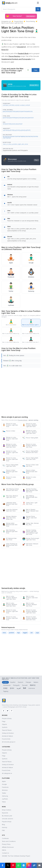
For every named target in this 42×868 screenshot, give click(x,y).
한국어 (12, 688)
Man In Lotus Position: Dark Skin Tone (30, 598)
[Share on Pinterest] (13, 865)
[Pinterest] (12, 711)
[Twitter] (8, 711)
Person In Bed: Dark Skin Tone (31, 465)
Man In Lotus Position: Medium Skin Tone (30, 605)
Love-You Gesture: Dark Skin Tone (10, 510)
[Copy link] (34, 865)
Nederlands (7, 685)
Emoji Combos (7, 810)
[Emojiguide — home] (10, 3)
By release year (7, 816)
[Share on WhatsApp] (18, 865)
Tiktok (4, 802)
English (5, 682)
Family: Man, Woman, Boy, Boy (31, 524)
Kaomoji (5, 827)
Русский (25, 685)
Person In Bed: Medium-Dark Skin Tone (30, 472)
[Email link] (39, 865)
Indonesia (32, 688)
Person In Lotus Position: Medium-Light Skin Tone (30, 425)
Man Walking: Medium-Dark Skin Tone (30, 497)
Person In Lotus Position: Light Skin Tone (10, 425)
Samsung (5, 796)
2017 (12, 62)
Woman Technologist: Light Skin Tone (31, 539)
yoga (37, 633)
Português (16, 685)
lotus (4, 633)
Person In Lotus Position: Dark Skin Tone (10, 459)
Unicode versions (8, 819)
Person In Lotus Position (9, 478)
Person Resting (31, 21)
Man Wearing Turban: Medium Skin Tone (11, 490)
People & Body (19, 21)
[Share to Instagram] (29, 865)
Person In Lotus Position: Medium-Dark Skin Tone (30, 618)
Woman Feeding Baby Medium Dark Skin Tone (30, 490)
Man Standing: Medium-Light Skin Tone (10, 531)
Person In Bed (9, 431)
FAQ (3, 830)
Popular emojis (7, 822)
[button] (21, 104)
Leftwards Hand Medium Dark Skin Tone (10, 504)
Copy (36, 70)
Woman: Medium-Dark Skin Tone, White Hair (10, 518)
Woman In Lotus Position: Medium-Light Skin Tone (30, 432)
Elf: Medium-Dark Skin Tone (10, 539)
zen (32, 633)
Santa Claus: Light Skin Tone (30, 503)
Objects (4, 724)
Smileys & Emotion (8, 733)
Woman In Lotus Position (29, 478)
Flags (4, 721)
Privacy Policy (6, 844)
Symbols (5, 727)
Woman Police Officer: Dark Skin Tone (30, 518)
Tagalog (6, 691)
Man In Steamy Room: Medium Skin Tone (31, 511)
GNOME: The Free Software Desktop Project (16, 856)
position (12, 633)
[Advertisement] (21, 392)
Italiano (36, 682)
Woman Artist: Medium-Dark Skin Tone (10, 525)
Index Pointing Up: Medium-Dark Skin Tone (10, 545)
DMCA (4, 850)
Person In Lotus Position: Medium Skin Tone (30, 446)
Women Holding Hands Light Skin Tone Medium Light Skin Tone (30, 532)
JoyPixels (5, 799)
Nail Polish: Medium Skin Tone (30, 544)
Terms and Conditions (9, 841)
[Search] (38, 9)
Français (28, 682)
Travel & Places (7, 730)
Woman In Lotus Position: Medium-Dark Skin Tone (10, 446)
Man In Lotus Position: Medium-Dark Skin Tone (10, 605)
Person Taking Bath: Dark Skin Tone (30, 459)
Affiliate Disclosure (8, 847)
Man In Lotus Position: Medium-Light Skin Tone (10, 598)
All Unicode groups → (9, 742)
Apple (4, 781)
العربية (19, 688)
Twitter (4, 793)
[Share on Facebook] (3, 865)
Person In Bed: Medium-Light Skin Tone (10, 472)
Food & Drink (6, 739)
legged (25, 633)
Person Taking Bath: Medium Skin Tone (30, 452)
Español (13, 682)
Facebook (5, 787)
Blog (3, 825)
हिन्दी (25, 688)
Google (4, 784)
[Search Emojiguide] (19, 9)
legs (19, 633)
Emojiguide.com (6, 21)
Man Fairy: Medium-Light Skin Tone (10, 497)
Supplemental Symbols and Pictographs (15, 150)
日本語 (5, 688)
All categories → (7, 773)
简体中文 (33, 685)
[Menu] (38, 3)
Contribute (5, 838)
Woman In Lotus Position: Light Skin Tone (10, 452)
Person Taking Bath (30, 438)
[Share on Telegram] (24, 865)
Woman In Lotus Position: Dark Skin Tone (10, 439)
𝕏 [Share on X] (8, 865)
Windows (5, 790)
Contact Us (5, 853)
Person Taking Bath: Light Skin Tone (11, 465)
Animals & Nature (7, 736)
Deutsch (21, 682)
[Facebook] (4, 711)
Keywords (5, 813)
